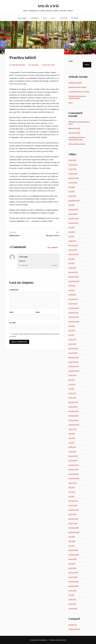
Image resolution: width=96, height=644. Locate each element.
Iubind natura (14, 235)
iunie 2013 (72, 384)
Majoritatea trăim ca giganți (77, 87)
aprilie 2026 (72, 160)
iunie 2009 (72, 541)
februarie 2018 (73, 209)
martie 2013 (72, 398)
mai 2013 (71, 389)
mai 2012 (71, 443)
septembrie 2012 (74, 425)
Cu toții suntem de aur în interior (79, 91)
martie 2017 (72, 241)
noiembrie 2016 (74, 254)
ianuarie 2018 (73, 214)
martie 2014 (72, 344)
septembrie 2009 (74, 532)
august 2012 (72, 429)
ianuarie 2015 (73, 304)
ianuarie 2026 (73, 165)
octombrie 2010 (74, 510)
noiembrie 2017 (74, 223)
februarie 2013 (73, 402)
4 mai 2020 (25, 265)
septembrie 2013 (74, 371)
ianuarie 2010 (73, 523)
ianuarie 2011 (73, 505)
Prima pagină (22, 18)
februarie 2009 (73, 550)
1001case (72, 144)
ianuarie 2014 (73, 353)
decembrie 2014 (74, 308)
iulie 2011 (72, 487)
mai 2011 (71, 496)
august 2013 (72, 375)
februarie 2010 (73, 519)
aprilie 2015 (72, 295)
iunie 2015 (72, 286)
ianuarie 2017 (73, 250)
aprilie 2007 (72, 599)
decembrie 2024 (74, 178)
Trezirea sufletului (74, 629)
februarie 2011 (73, 501)
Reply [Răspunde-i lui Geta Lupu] (55, 265)
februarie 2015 (73, 299)
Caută (70, 61)
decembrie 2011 (74, 465)
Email (38, 312)
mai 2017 (71, 236)
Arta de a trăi (48, 6)
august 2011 (72, 483)
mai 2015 (71, 290)
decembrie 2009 (74, 528)
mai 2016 (71, 263)
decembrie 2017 (74, 218)
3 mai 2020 (35, 65)
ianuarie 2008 (73, 577)
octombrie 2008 (74, 555)
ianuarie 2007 (73, 608)
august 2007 (72, 590)
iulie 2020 (72, 187)
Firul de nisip (81, 144)
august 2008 (72, 559)
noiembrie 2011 (74, 469)
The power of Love (53, 235)
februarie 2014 (73, 348)
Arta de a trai (49, 65)
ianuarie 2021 (73, 182)
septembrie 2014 (74, 321)
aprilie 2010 (72, 514)
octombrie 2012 (74, 420)
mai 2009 (71, 546)
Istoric (45, 18)
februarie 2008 (73, 572)
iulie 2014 (72, 326)
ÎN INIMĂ (77, 128)
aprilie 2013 (72, 393)
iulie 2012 (72, 433)
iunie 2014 (72, 330)
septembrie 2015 (74, 281)
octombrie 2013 (74, 366)
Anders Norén (61, 640)
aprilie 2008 (72, 568)
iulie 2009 (72, 537)
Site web (13, 323)
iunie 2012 (72, 438)
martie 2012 (72, 451)
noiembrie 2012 (74, 416)
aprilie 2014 (72, 339)
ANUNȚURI (63, 18)
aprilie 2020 (72, 196)
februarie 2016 (73, 272)
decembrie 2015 (74, 277)
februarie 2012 (73, 456)
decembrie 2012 (74, 411)
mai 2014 (71, 335)
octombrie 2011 (74, 474)
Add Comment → (54, 248)
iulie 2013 (72, 380)
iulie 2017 (72, 227)
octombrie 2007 (74, 586)
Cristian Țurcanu (18, 65)
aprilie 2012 (72, 447)
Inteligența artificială (75, 83)
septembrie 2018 (74, 200)
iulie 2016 (72, 259)
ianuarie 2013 (73, 407)
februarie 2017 (73, 245)
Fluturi (71, 103)
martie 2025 (72, 169)
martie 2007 (72, 604)
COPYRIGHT (34, 18)
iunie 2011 (72, 492)
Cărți (52, 18)
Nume (12, 312)
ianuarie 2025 (73, 174)
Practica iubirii (24, 57)
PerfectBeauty (73, 137)
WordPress (43, 640)
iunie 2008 (72, 564)
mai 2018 (71, 205)
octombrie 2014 (74, 317)
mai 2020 (71, 191)
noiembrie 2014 (74, 312)
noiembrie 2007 (74, 581)
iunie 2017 (72, 232)
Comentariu (14, 290)
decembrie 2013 (74, 357)
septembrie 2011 (74, 478)
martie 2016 (72, 268)
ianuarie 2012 (73, 460)
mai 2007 (71, 595)
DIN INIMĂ (75, 18)
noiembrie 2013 (74, 362)
